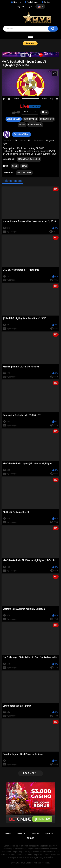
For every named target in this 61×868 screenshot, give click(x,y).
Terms (30, 838)
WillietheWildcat (21, 134)
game (24, 166)
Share (22, 125)
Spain (15, 166)
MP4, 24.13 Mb (24, 173)
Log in (30, 6)
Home (8, 833)
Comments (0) (35, 125)
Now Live (17, 2)
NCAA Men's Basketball (29, 159)
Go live (47, 2)
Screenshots (47, 119)
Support (50, 833)
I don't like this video (18, 113)
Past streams (33, 2)
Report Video (30, 119)
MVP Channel (27, 863)
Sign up (20, 6)
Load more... (30, 773)
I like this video (14, 113)
